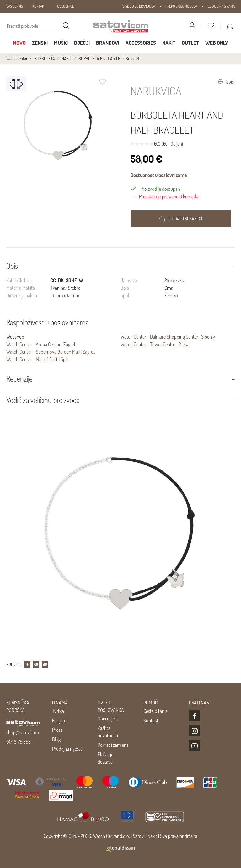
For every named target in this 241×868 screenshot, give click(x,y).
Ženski (40, 43)
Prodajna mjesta (67, 749)
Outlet (190, 43)
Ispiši (226, 82)
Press (57, 730)
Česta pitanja (155, 711)
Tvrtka (58, 711)
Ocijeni (177, 144)
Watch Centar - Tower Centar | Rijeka (155, 344)
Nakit (169, 43)
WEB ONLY (217, 43)
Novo (19, 43)
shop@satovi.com (23, 732)
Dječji (82, 43)
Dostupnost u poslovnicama (159, 175)
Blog (56, 739)
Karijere (59, 720)
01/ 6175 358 (19, 742)
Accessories (141, 43)
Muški (61, 43)
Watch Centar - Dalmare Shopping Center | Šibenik (168, 337)
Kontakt (151, 720)
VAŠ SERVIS (15, 6)
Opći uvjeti (107, 719)
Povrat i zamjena (113, 745)
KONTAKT (39, 6)
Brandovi (108, 43)
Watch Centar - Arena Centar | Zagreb (41, 344)
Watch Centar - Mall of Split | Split (38, 359)
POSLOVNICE (65, 6)
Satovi (139, 836)
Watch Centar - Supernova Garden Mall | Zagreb (51, 352)
